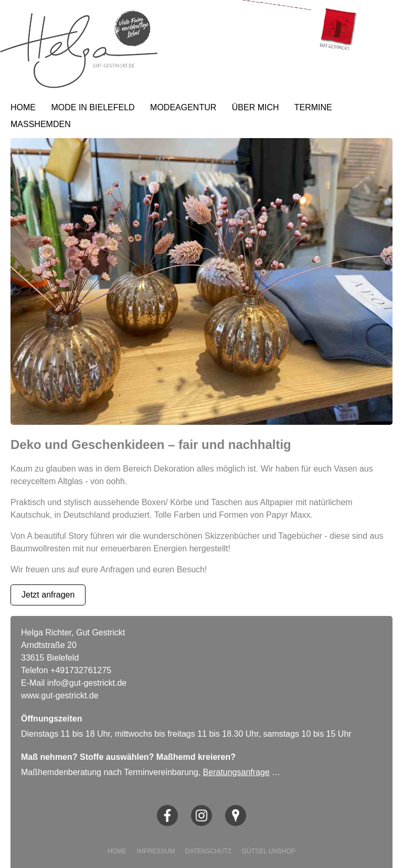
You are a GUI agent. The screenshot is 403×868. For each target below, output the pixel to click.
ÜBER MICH (256, 107)
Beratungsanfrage (236, 772)
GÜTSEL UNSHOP (269, 851)
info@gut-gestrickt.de (87, 683)
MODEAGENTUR (183, 107)
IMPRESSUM (156, 851)
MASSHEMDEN (41, 124)
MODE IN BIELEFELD (93, 107)
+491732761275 (81, 670)
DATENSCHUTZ (208, 851)
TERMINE (313, 107)
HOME (23, 107)
